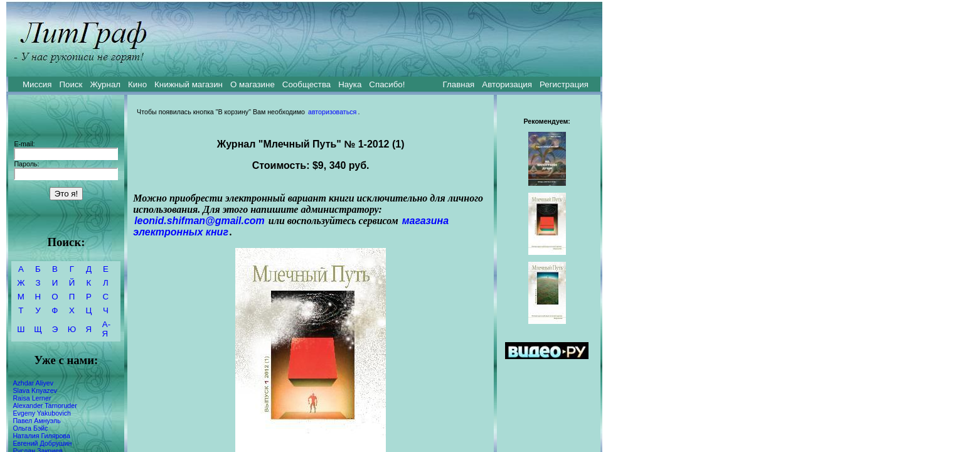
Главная (459, 84)
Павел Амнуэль (36, 421)
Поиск (71, 84)
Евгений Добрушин (42, 443)
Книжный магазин (189, 84)
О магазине (253, 84)
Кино (137, 84)
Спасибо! (387, 84)
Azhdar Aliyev (33, 383)
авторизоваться (332, 112)
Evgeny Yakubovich (42, 413)
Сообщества (306, 84)
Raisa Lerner (32, 398)
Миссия (37, 84)
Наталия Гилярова (41, 436)
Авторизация (507, 84)
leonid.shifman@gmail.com (200, 221)
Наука (350, 84)
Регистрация (564, 84)
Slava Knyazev (35, 390)
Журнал (105, 84)
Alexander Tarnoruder (45, 406)
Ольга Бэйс (30, 428)
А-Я (106, 329)
